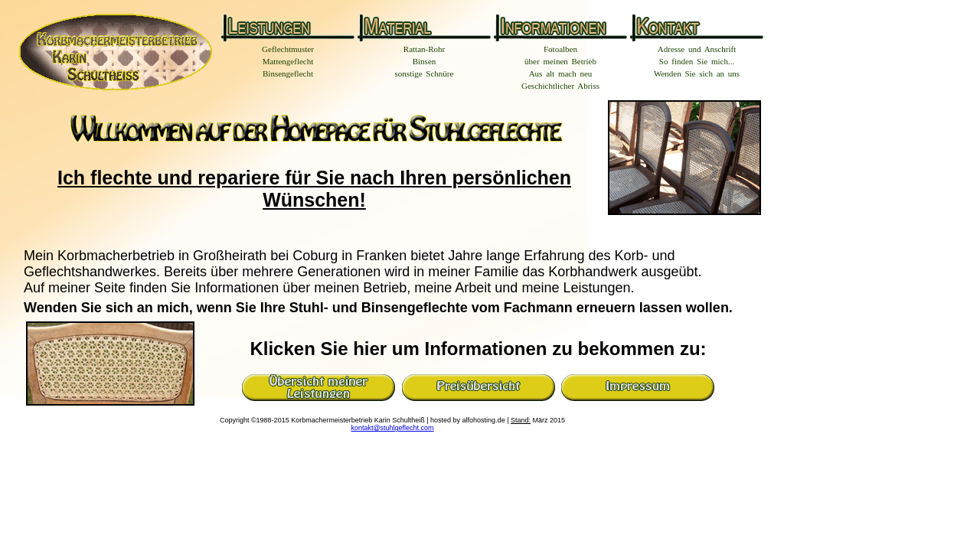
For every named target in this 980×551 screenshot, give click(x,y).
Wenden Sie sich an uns (697, 73)
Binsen (425, 61)
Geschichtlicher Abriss (560, 86)
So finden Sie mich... (697, 61)
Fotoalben (560, 49)
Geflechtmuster (288, 49)
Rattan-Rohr (424, 49)
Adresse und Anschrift (697, 49)
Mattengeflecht (288, 61)
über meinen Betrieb (560, 61)
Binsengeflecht (288, 73)
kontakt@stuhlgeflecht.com (392, 428)
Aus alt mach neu (561, 73)
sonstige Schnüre (425, 73)
